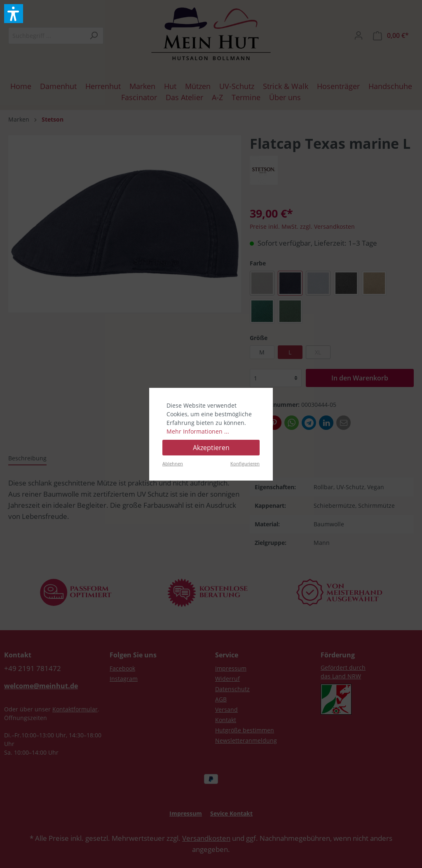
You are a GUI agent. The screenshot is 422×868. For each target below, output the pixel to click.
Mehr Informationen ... (198, 431)
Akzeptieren (211, 448)
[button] (14, 14)
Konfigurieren (245, 463)
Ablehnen (173, 463)
